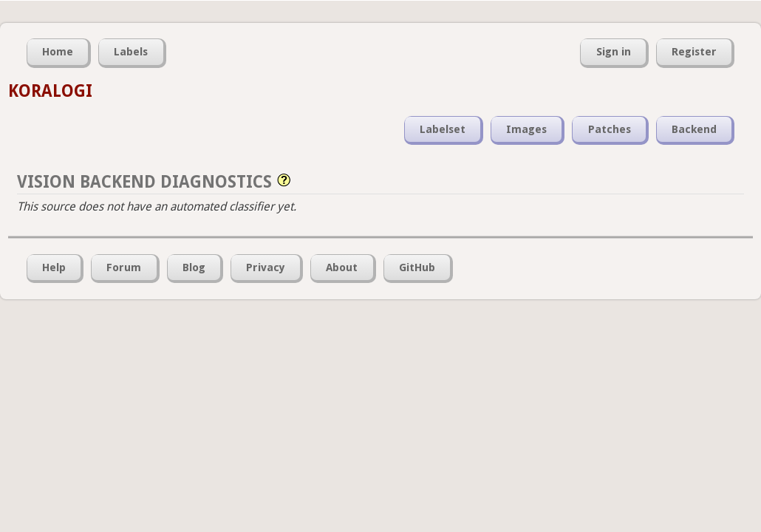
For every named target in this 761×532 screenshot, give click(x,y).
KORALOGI (50, 91)
